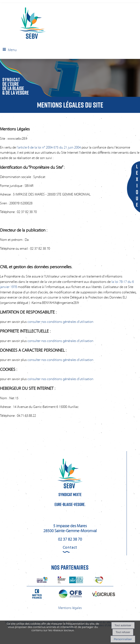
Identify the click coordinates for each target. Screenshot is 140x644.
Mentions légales (70, 608)
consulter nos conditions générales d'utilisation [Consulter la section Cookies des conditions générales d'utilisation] (60, 379)
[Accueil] (24, 24)
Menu (12, 50)
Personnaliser (123, 639)
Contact (70, 547)
